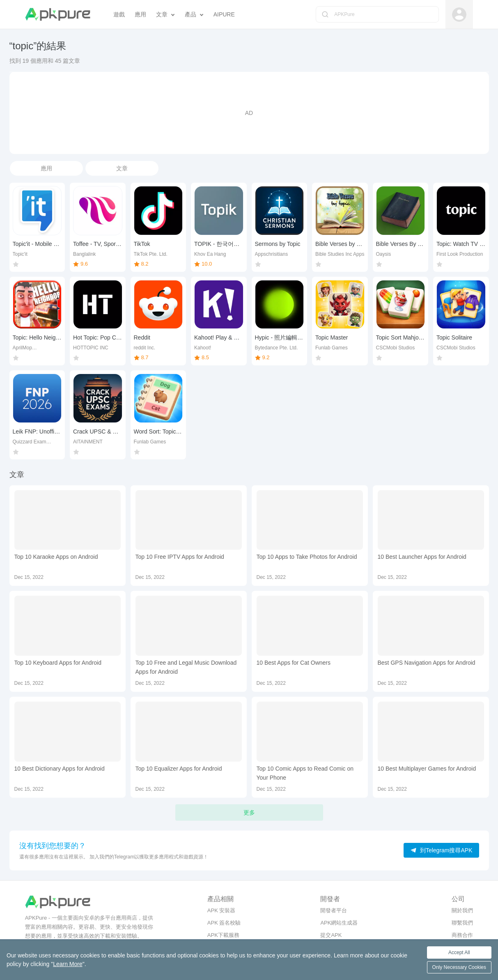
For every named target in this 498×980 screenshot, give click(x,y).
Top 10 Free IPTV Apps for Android (180, 557)
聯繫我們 (462, 923)
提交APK (331, 935)
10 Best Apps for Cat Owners (294, 663)
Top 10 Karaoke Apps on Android (56, 557)
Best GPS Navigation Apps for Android (427, 663)
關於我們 (462, 910)
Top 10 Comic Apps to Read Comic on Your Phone (305, 773)
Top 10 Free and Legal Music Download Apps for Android (186, 667)
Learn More (68, 964)
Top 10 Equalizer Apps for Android (179, 769)
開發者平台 (334, 910)
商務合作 (462, 935)
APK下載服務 (223, 935)
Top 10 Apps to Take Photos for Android (307, 557)
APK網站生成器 (339, 923)
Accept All (459, 952)
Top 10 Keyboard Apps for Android (58, 663)
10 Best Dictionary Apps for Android (60, 769)
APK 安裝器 (221, 910)
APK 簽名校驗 (224, 923)
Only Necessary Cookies (459, 967)
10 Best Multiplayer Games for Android (427, 769)
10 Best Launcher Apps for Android (422, 557)
